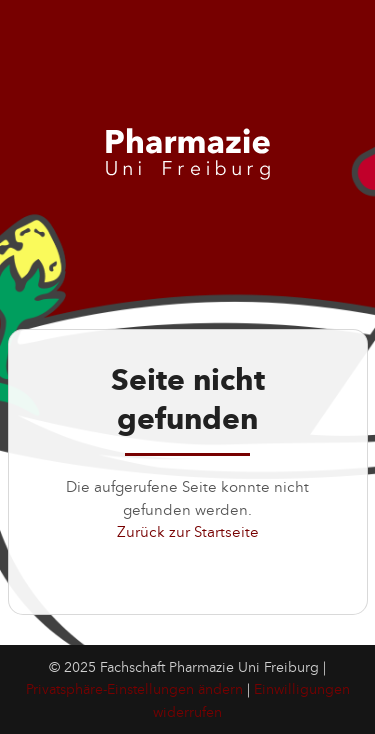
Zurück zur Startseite (188, 532)
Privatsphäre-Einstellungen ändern (134, 689)
